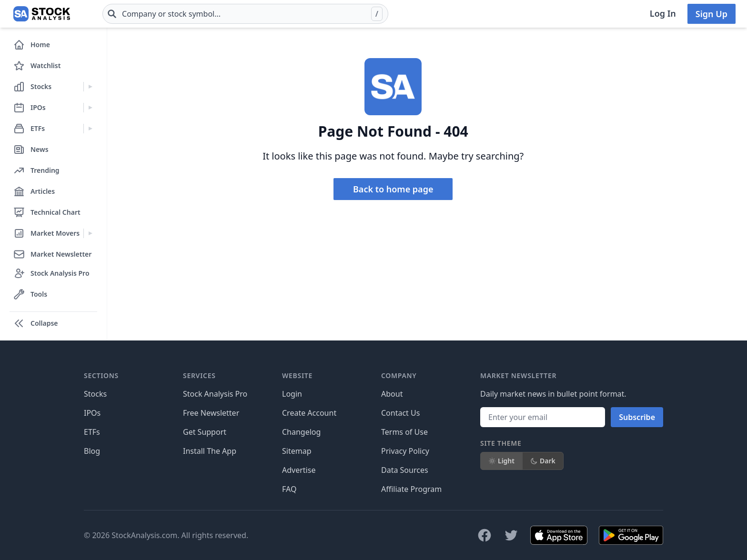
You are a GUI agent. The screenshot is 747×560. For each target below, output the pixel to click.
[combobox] (245, 14)
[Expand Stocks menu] (90, 87)
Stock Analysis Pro (215, 394)
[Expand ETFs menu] (90, 129)
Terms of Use (404, 432)
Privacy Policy (405, 451)
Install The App (210, 451)
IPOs (92, 413)
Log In (663, 13)
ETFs (92, 432)
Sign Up (712, 14)
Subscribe (637, 417)
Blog (92, 451)
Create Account (309, 413)
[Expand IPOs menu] (90, 108)
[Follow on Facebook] (485, 535)
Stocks (95, 394)
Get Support (205, 432)
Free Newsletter (211, 413)
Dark (543, 461)
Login (292, 394)
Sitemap (297, 451)
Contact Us (400, 413)
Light (501, 461)
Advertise (299, 470)
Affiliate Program (411, 489)
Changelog (301, 432)
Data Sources (405, 470)
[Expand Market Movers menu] (90, 233)
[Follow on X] (511, 535)
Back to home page (393, 189)
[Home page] (42, 14)
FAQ (289, 489)
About (392, 394)
